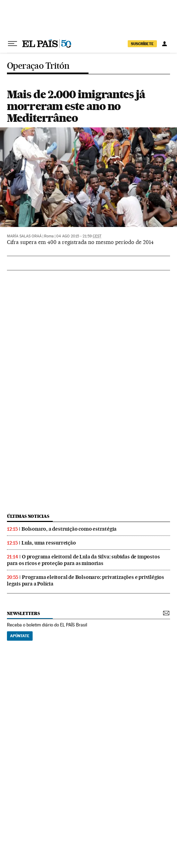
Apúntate (20, 636)
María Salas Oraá (24, 236)
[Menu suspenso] (12, 44)
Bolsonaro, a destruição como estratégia (69, 529)
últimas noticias (28, 516)
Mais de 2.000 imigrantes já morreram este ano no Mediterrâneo (76, 106)
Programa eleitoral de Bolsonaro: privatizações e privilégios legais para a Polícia (86, 580)
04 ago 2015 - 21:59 (79, 236)
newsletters (23, 613)
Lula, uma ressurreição (49, 543)
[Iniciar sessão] (165, 44)
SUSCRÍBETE (142, 44)
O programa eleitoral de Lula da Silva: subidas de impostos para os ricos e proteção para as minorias (83, 560)
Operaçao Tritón (38, 66)
